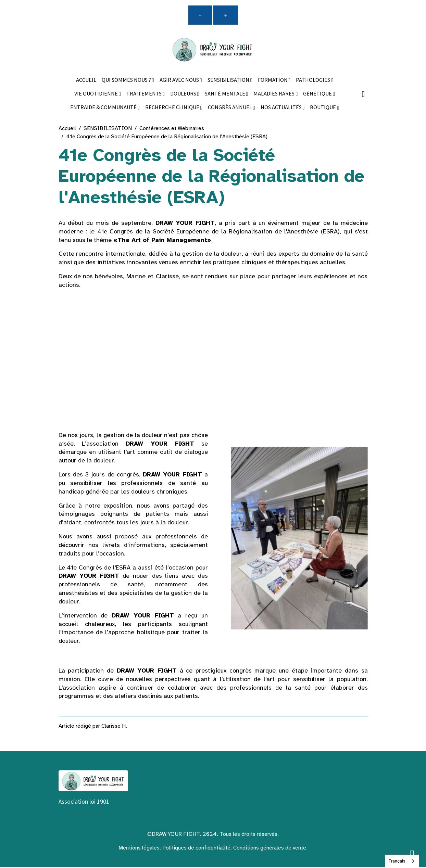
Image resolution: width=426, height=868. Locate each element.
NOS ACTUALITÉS (282, 108)
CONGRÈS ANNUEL (230, 108)
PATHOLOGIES (314, 81)
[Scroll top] (412, 854)
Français (397, 861)
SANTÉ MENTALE (225, 94)
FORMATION (273, 81)
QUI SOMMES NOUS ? (127, 81)
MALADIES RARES (274, 94)
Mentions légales (139, 848)
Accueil (67, 129)
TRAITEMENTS (145, 94)
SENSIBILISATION (229, 81)
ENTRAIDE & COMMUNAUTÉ (104, 108)
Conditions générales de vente (270, 848)
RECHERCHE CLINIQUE (173, 108)
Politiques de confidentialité (196, 848)
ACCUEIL (86, 81)
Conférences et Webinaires (172, 129)
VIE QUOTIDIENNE (97, 94)
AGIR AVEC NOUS (180, 81)
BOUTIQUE (323, 108)
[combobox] (402, 861)
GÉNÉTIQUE (318, 94)
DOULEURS (184, 94)
